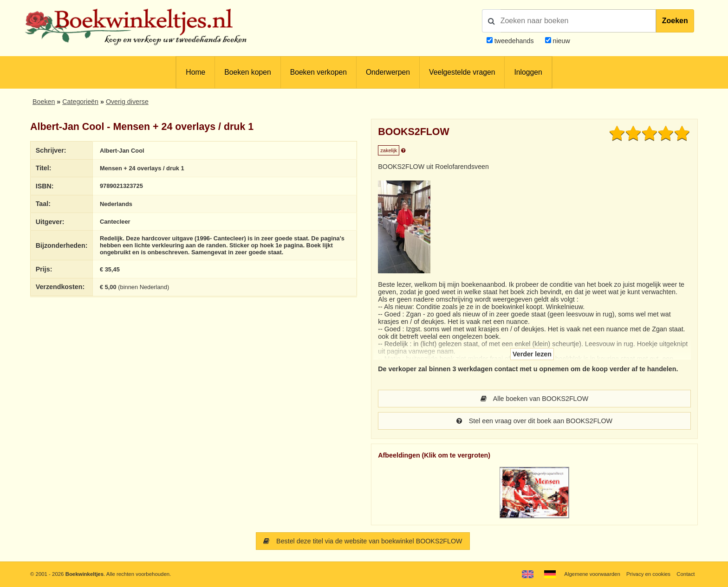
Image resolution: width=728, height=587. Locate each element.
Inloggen (528, 72)
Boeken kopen (247, 72)
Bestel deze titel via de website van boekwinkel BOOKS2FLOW (363, 541)
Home (195, 72)
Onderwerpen (388, 72)
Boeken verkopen (318, 72)
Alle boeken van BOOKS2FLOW (534, 399)
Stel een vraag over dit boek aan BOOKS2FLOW (534, 421)
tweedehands (514, 41)
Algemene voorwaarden (592, 574)
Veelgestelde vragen (462, 72)
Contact (686, 574)
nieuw (561, 41)
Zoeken (675, 21)
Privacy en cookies (648, 574)
